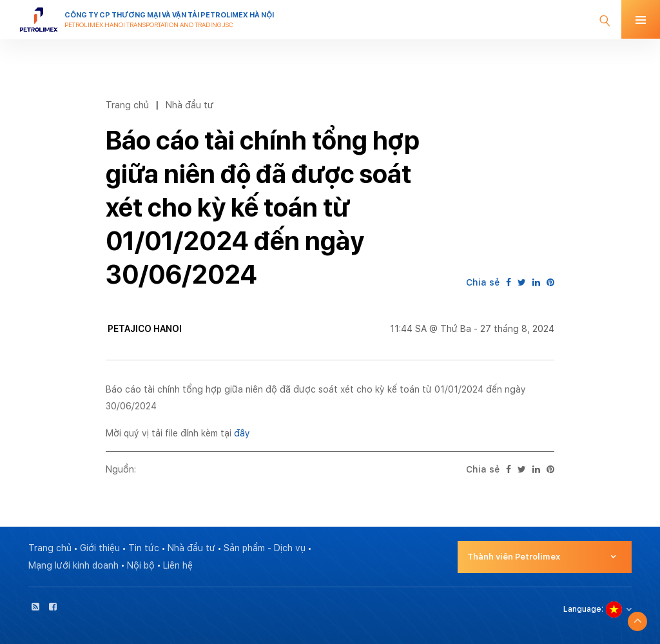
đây (242, 433)
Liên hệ (178, 565)
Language (582, 609)
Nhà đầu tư (189, 105)
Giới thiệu (100, 548)
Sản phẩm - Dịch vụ (265, 548)
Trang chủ (127, 105)
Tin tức (144, 548)
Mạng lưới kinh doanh (73, 565)
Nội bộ (141, 565)
